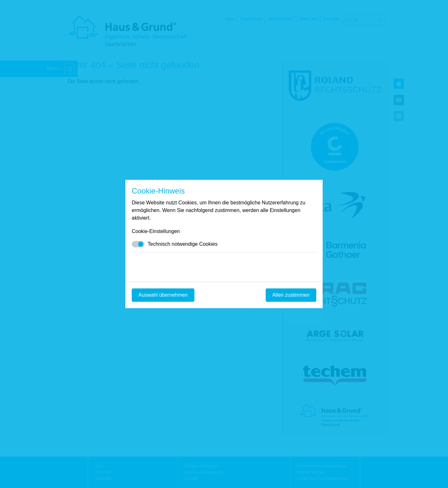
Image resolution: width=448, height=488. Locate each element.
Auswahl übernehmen (163, 295)
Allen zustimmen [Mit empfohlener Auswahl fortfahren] (291, 295)
